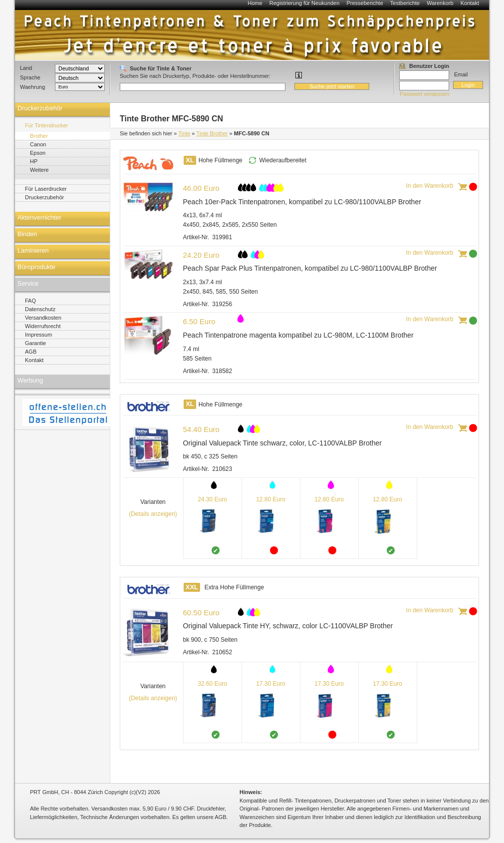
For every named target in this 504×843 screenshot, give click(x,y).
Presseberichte (365, 3)
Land (26, 68)
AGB (31, 352)
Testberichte (405, 3)
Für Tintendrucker (46, 125)
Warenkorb (440, 3)
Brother (39, 136)
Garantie (35, 343)
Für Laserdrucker (46, 189)
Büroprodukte (36, 267)
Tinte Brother (212, 133)
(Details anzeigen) (153, 514)
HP (34, 161)
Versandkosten (43, 318)
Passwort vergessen (424, 94)
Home (255, 3)
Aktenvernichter (39, 218)
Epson (38, 153)
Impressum (38, 335)
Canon (38, 144)
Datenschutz (40, 309)
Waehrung (32, 87)
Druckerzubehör (40, 108)
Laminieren (33, 251)
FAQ (30, 301)
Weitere (39, 170)
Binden (27, 234)
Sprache (30, 77)
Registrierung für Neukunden (305, 3)
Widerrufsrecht (43, 326)
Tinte (184, 133)
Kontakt (470, 3)
